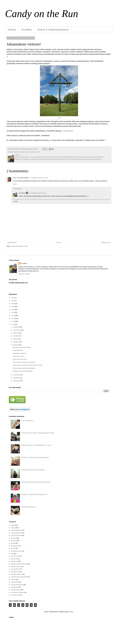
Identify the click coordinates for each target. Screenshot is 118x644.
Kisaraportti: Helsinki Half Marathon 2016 (34, 494)
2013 (13, 324)
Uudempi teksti (12, 242)
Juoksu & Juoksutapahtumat (53, 30)
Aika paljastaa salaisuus (28, 507)
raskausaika (14, 582)
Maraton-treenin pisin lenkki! (22, 347)
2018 (13, 310)
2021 (13, 301)
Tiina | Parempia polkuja (21, 178)
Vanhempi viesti (106, 242)
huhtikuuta (16, 378)
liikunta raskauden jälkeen (19, 564)
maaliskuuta (17, 381)
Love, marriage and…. (28, 421)
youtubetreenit (15, 595)
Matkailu (14, 541)
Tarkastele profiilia (24, 274)
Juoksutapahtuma (16, 530)
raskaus (13, 579)
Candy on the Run (42, 14)
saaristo (38, 152)
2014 (13, 321)
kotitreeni (14, 559)
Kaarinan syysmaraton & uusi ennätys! (33, 470)
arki (12, 554)
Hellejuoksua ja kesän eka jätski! (23, 371)
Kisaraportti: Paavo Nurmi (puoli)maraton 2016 (36, 482)
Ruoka (13, 543)
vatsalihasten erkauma (18, 592)
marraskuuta (17, 330)
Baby (12, 525)
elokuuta (16, 339)
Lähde (59, 118)
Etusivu (12, 30)
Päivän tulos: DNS (18, 356)
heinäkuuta (17, 342)
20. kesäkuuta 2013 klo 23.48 (39, 178)
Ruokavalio (14, 546)
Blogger (71, 612)
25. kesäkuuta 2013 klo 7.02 (37, 193)
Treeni (13, 548)
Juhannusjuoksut (18, 350)
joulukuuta (16, 327)
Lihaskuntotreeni (16, 535)
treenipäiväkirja (16, 590)
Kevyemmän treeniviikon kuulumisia (24, 368)
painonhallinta (15, 569)
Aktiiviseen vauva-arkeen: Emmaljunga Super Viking (37, 433)
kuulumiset (14, 561)
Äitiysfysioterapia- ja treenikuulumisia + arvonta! (36, 445)
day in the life (15, 556)
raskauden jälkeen (16, 574)
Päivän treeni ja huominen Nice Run (24, 362)
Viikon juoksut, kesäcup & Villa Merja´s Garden (27, 365)
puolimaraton (15, 572)
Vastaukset (18, 189)
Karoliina (27, 30)
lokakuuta (16, 333)
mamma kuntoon (16, 567)
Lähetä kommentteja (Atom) (19, 246)
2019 (13, 307)
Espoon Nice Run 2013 (20, 359)
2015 (13, 318)
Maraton (13, 538)
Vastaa (15, 184)
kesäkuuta (16, 345)
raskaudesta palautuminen (19, 577)
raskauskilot (14, 587)
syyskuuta (16, 336)
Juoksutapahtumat (16, 533)
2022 (13, 298)
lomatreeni (32, 152)
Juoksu (27, 152)
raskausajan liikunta (17, 585)
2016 (13, 316)
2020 (13, 304)
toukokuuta (17, 375)
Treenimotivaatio (16, 551)
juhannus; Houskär (19, 152)
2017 (13, 312)
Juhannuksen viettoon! (20, 353)
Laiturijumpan (67, 131)
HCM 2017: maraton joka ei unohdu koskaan (35, 457)
